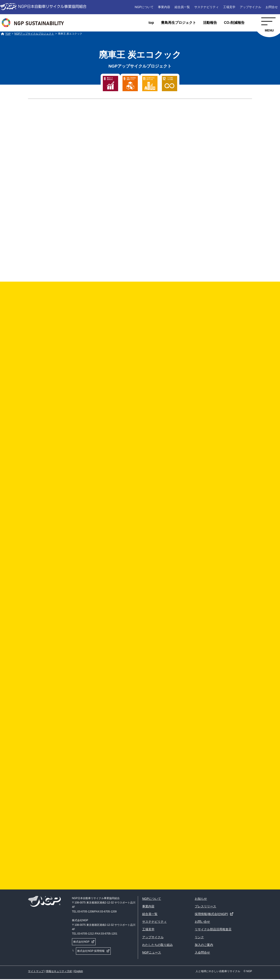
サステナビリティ (206, 7)
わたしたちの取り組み (157, 945)
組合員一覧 (182, 7)
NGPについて (144, 7)
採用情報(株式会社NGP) (211, 914)
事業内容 (164, 7)
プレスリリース (205, 906)
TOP (8, 34)
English (79, 971)
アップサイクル (250, 7)
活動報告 (210, 23)
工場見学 (229, 7)
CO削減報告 (234, 23)
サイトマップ (36, 971)
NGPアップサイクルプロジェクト (34, 34)
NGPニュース (152, 952)
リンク (199, 937)
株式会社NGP (81, 942)
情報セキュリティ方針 (59, 971)
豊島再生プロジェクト (178, 23)
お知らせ (201, 899)
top (151, 23)
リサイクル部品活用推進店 (213, 929)
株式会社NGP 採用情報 (91, 951)
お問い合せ (202, 922)
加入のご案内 (204, 945)
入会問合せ (202, 952)
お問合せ (272, 7)
